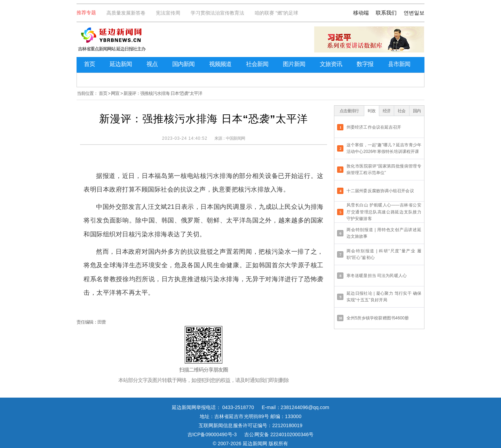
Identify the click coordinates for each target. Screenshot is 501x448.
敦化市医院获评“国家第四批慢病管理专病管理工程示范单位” (384, 169)
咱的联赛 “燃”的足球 (276, 13)
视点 (152, 64)
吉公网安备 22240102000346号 (279, 434)
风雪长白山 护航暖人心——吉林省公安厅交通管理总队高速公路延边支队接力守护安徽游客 (384, 212)
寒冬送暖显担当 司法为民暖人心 (377, 276)
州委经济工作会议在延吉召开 (374, 127)
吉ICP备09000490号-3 (212, 434)
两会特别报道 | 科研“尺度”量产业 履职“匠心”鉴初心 (384, 254)
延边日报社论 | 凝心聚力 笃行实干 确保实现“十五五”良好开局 (384, 297)
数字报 (365, 64)
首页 (89, 64)
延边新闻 (121, 64)
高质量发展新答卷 (126, 13)
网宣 (115, 93)
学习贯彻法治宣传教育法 (217, 13)
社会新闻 (257, 64)
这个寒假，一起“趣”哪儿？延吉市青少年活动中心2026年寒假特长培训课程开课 (384, 148)
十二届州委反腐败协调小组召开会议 (380, 191)
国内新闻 (183, 64)
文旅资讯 (331, 64)
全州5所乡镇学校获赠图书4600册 (378, 318)
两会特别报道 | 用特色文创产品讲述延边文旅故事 (384, 233)
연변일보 (414, 13)
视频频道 (220, 64)
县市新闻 (399, 64)
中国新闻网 (235, 138)
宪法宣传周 (168, 13)
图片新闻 (294, 64)
